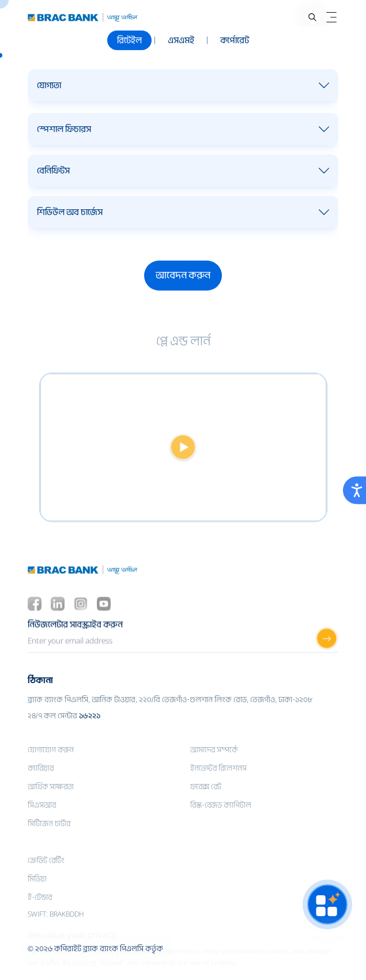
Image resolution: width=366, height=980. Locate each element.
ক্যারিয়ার (41, 784)
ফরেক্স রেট (206, 802)
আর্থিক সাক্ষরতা (51, 802)
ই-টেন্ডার (40, 913)
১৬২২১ (90, 731)
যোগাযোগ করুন (51, 765)
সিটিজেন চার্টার (49, 839)
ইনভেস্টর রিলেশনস (218, 784)
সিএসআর (42, 821)
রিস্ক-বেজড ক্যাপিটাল (221, 821)
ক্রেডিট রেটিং (46, 876)
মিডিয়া (37, 894)
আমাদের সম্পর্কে (214, 765)
